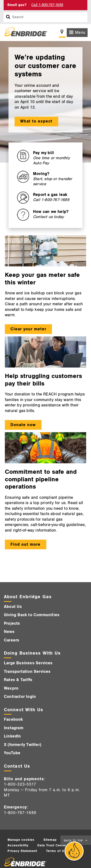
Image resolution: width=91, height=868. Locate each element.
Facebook (13, 719)
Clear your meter (28, 329)
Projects (12, 623)
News (9, 632)
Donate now (23, 425)
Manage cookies (21, 840)
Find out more (25, 544)
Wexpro (11, 688)
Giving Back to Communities (32, 615)
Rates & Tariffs (18, 680)
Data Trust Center (52, 845)
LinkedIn (12, 736)
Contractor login (20, 697)
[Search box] (8, 17)
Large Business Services (28, 663)
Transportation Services (27, 672)
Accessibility (18, 845)
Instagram (14, 728)
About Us (13, 607)
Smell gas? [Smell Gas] (17, 5)
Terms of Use (57, 851)
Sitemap (50, 840)
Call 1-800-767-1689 (47, 5)
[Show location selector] (62, 33)
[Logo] (24, 33)
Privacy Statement (22, 851)
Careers (12, 640)
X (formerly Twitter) (23, 745)
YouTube (12, 753)
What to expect (36, 121)
